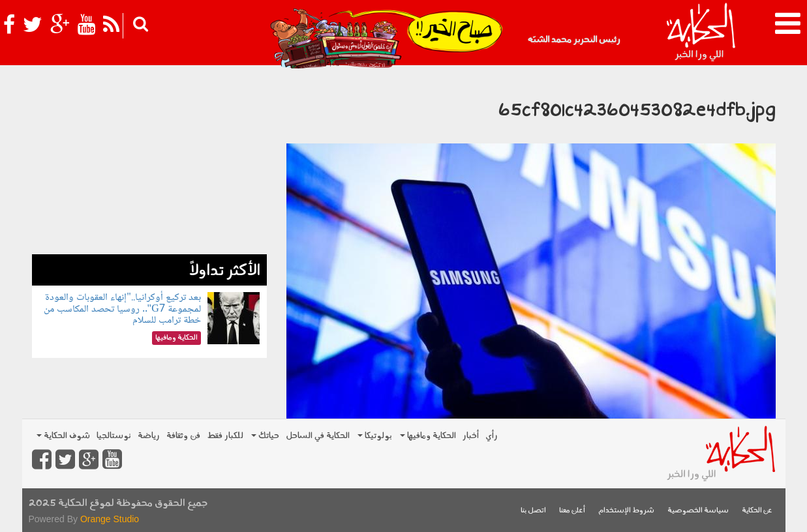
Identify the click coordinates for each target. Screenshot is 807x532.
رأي (492, 436)
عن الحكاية (757, 511)
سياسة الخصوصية (698, 511)
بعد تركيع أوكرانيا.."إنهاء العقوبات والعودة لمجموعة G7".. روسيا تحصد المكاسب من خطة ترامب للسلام (122, 309)
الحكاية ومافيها (428, 436)
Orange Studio (110, 519)
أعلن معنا (572, 511)
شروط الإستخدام (626, 511)
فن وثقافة (183, 436)
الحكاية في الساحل (318, 436)
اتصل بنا (533, 511)
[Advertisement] (149, 163)
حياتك (265, 436)
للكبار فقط (225, 436)
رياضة (149, 436)
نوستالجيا (114, 436)
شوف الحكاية (63, 436)
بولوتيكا (375, 436)
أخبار (471, 436)
